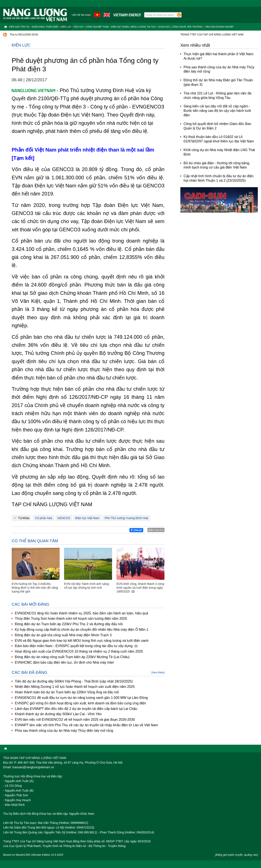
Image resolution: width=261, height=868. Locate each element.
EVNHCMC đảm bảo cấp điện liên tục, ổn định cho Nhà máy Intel (64, 662)
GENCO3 (64, 518)
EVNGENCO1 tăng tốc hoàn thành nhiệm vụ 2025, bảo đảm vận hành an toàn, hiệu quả (81, 613)
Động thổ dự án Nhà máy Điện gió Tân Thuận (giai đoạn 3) (218, 82)
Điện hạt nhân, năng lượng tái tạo (133, 27)
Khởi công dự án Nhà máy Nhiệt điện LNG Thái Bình (219, 152)
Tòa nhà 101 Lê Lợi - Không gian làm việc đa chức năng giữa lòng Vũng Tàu (217, 96)
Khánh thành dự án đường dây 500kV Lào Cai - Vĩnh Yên (58, 714)
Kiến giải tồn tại (19, 27)
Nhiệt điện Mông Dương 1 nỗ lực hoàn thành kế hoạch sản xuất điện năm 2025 (75, 687)
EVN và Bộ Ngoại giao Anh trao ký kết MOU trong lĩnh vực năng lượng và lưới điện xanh (82, 641)
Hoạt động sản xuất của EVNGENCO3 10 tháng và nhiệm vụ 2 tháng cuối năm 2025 (79, 651)
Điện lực (66, 27)
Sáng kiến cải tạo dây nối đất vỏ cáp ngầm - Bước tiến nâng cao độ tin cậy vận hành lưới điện (217, 111)
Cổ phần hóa (44, 518)
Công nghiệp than (97, 27)
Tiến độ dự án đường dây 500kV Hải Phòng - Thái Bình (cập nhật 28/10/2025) (74, 681)
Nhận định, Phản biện (45, 27)
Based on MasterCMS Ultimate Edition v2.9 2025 (33, 855)
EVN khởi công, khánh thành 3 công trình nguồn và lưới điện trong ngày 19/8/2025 (140, 588)
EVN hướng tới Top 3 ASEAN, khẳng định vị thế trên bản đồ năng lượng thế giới (35, 588)
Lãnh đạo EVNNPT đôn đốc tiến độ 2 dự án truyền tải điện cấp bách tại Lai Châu (76, 709)
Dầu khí (79, 27)
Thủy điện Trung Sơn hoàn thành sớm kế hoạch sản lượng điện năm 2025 (71, 619)
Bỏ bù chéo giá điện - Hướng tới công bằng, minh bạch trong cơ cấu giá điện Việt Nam (217, 165)
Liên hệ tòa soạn (81, 15)
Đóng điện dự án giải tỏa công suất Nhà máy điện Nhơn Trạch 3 (63, 635)
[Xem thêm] (158, 673)
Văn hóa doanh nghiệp (219, 27)
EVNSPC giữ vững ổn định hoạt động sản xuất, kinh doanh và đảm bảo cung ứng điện (80, 703)
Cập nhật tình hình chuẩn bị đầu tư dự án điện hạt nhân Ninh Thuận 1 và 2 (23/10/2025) (219, 178)
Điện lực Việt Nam (87, 518)
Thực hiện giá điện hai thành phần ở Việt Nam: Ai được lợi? (219, 56)
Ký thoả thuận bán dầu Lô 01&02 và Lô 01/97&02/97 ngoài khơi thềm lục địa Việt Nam (219, 139)
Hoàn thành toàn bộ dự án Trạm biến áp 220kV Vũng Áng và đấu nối (67, 692)
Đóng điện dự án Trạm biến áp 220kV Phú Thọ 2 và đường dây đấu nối (69, 624)
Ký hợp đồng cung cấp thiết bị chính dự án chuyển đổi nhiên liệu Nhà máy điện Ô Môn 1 (82, 630)
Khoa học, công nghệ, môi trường (180, 27)
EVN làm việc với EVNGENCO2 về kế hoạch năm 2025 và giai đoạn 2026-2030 (75, 720)
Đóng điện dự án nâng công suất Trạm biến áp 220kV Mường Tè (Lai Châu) (72, 657)
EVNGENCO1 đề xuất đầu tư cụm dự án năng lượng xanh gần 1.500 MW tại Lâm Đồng (81, 698)
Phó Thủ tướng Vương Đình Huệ (126, 518)
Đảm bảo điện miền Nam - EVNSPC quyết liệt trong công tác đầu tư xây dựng (76, 646)
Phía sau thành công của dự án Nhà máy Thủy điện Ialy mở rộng (64, 731)
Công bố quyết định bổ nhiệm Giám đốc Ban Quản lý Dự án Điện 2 (217, 126)
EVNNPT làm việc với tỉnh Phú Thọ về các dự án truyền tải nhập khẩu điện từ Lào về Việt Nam (86, 725)
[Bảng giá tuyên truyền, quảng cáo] (236, 855)
